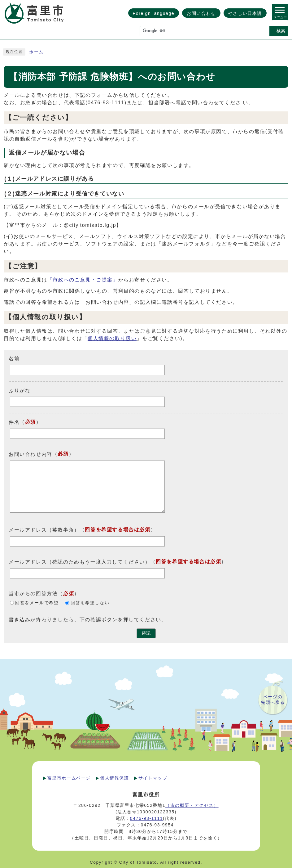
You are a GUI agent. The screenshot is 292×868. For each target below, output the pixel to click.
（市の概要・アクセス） (192, 805)
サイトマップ (153, 778)
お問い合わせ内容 (31, 454)
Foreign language (154, 13)
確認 (146, 633)
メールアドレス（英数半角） (44, 530)
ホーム (36, 52)
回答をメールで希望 (37, 603)
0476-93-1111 (146, 818)
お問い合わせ (201, 13)
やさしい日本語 (245, 13)
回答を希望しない (90, 603)
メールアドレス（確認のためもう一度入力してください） (80, 562)
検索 (281, 31)
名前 (14, 359)
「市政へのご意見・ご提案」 (83, 280)
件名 (14, 422)
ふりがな (20, 390)
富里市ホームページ (69, 778)
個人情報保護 (115, 778)
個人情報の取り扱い (112, 338)
